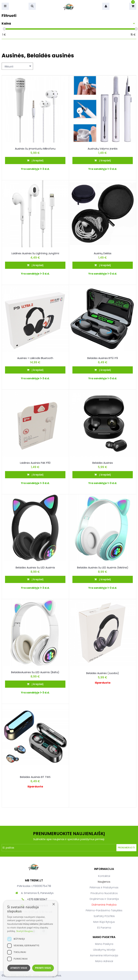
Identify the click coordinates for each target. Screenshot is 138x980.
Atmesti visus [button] (19, 968)
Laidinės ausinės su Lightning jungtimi (35, 253)
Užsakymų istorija (104, 950)
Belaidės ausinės (103, 463)
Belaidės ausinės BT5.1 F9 (103, 358)
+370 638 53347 (37, 899)
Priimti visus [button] (43, 968)
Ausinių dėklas (103, 253)
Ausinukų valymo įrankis (103, 149)
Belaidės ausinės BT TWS (35, 777)
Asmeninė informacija (104, 955)
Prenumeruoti (126, 848)
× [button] (53, 904)
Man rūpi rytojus (104, 922)
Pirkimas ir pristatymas (104, 887)
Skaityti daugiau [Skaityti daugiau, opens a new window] (25, 931)
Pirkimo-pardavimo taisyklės (104, 910)
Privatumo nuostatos (104, 893)
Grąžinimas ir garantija (104, 899)
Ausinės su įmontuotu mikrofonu (35, 149)
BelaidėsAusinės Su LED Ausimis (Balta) (35, 672)
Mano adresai (104, 961)
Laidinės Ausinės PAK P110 (35, 463)
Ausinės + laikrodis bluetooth (35, 358)
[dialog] (31, 938)
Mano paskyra (104, 944)
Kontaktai (104, 876)
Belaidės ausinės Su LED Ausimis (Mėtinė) (103, 568)
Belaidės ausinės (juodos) (103, 673)
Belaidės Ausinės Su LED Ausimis (35, 568)
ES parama (104, 928)
